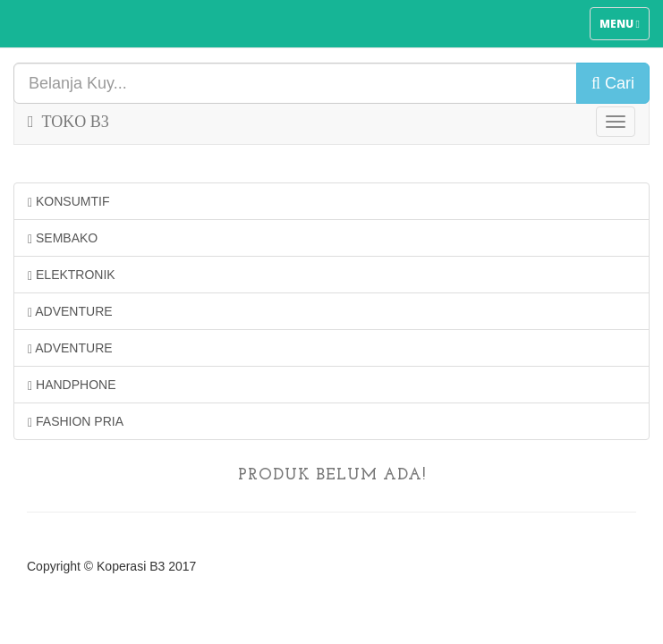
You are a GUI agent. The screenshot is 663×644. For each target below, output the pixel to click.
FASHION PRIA (76, 422)
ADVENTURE (70, 312)
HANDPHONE (72, 385)
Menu (624, 28)
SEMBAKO (63, 238)
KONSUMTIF (68, 202)
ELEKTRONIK (72, 275)
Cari (613, 83)
